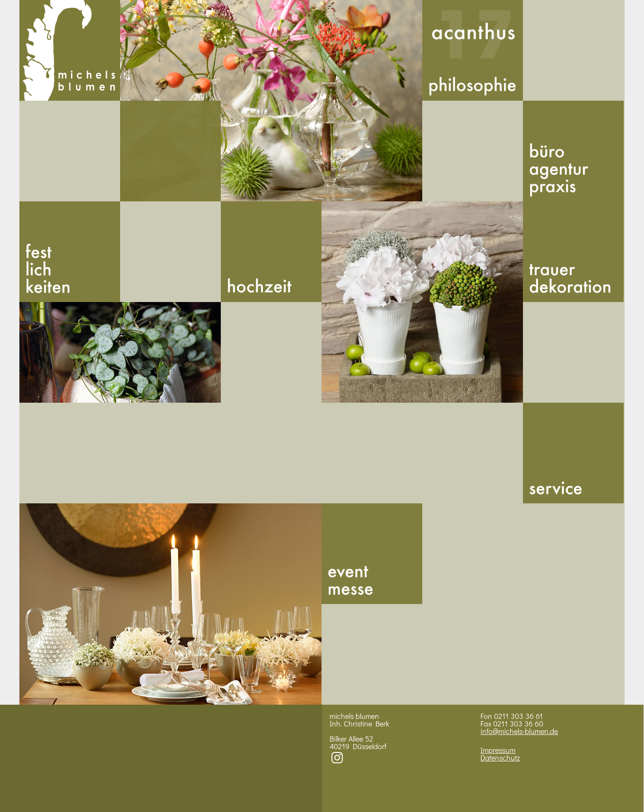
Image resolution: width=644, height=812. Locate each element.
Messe (372, 554)
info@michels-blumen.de (519, 731)
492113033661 (170, 151)
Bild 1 (271, 101)
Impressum (498, 750)
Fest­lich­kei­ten (70, 252)
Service (573, 453)
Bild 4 (170, 604)
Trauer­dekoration (573, 252)
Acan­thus (473, 50)
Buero (573, 151)
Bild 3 (422, 302)
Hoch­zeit (271, 252)
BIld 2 (120, 352)
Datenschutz (500, 757)
